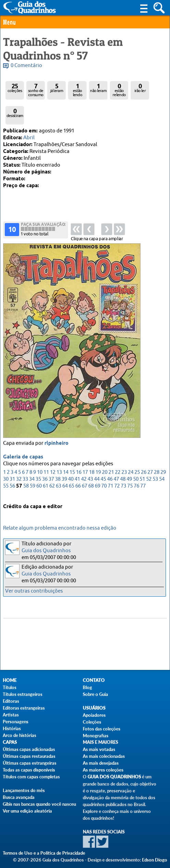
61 (45, 470)
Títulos (10, 687)
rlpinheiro (56, 428)
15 (72, 457)
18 (92, 457)
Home (10, 680)
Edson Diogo (155, 860)
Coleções (92, 722)
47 (116, 463)
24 (131, 457)
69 (97, 470)
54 (162, 463)
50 (136, 463)
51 (142, 463)
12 (53, 457)
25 (137, 457)
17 (85, 457)
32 (19, 463)
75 (130, 470)
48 (123, 463)
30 (6, 463)
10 (40, 457)
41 (77, 463)
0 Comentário (26, 66)
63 (58, 470)
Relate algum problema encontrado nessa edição (60, 528)
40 (71, 463)
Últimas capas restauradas (29, 756)
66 (78, 470)
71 (110, 470)
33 (25, 463)
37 (51, 463)
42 (84, 463)
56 (12, 470)
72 (117, 470)
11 (46, 457)
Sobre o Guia (95, 694)
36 (45, 463)
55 (6, 470)
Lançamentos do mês (24, 790)
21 (111, 457)
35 (38, 463)
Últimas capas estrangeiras (30, 763)
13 (59, 457)
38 (58, 463)
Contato (94, 680)
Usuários (94, 708)
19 (98, 457)
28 (157, 457)
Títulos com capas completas (31, 777)
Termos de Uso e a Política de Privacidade (44, 853)
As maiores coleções (103, 770)
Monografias (96, 736)
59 (32, 470)
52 (149, 463)
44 (97, 463)
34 (32, 463)
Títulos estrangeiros (23, 694)
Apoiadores (94, 715)
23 (124, 457)
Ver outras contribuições (34, 591)
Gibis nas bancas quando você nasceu (39, 804)
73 (123, 470)
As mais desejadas (101, 763)
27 (150, 457)
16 (79, 457)
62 (52, 470)
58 (26, 470)
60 (39, 470)
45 (103, 463)
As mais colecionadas (104, 756)
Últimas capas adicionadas (29, 749)
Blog (87, 687)
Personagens (16, 722)
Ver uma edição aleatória (27, 811)
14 (66, 457)
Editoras (11, 701)
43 (90, 463)
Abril (29, 138)
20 (105, 457)
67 (84, 470)
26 (144, 457)
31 (12, 463)
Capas (10, 742)
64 (65, 470)
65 (71, 470)
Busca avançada (19, 797)
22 (118, 457)
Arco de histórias (19, 735)
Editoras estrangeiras (24, 708)
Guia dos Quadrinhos (46, 551)
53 (155, 463)
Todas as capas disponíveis (29, 770)
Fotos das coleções (102, 729)
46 (110, 463)
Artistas (11, 715)
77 (143, 470)
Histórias (12, 728)
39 (64, 463)
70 (104, 470)
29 (163, 457)
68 (91, 470)
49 (129, 463)
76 (136, 470)
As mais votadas (99, 749)
